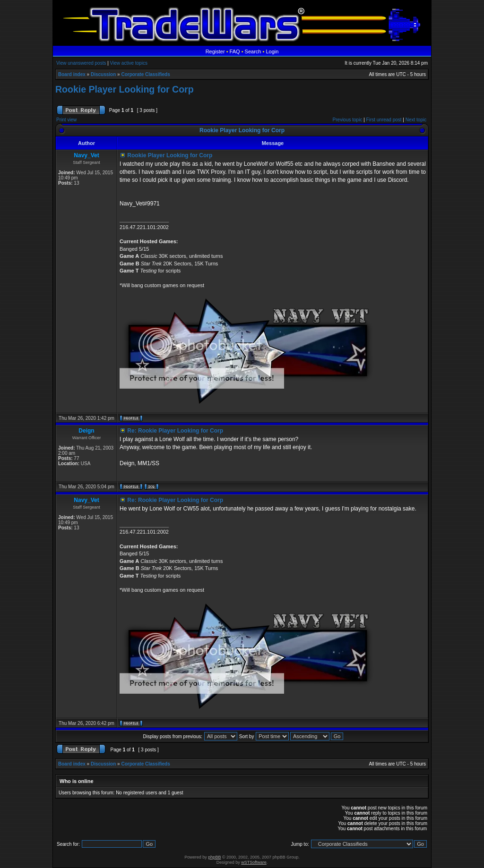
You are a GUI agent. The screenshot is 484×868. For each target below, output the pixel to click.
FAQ (235, 51)
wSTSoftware (254, 862)
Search (253, 51)
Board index (72, 74)
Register (215, 51)
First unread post (384, 120)
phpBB (214, 857)
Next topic (416, 120)
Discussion (103, 74)
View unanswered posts (81, 63)
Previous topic (348, 120)
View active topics (129, 63)
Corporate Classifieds (145, 74)
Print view (66, 120)
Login (272, 51)
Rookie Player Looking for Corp (125, 89)
